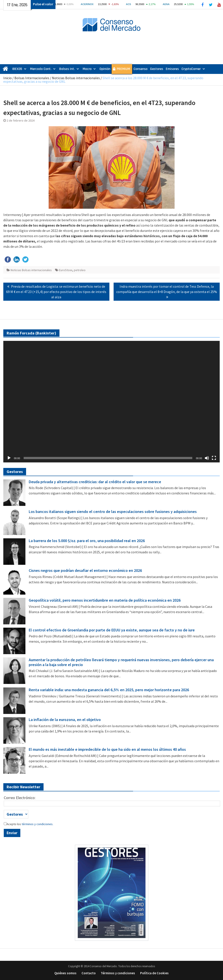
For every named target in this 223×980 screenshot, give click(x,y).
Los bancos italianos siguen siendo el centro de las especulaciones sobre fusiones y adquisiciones (113, 512)
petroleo (80, 270)
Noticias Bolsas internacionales (76, 78)
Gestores (157, 69)
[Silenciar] (207, 458)
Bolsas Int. (67, 69)
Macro (87, 69)
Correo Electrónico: (20, 798)
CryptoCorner (191, 69)
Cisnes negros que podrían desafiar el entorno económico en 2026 (85, 571)
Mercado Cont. (41, 69)
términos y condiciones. (37, 824)
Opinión (105, 69)
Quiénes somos (65, 973)
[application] (111, 402)
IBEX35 (17, 69)
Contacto (89, 973)
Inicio (8, 78)
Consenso (140, 69)
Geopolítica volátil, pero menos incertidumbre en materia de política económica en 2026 (105, 600)
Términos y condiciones (118, 973)
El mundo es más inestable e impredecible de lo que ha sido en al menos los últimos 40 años (107, 749)
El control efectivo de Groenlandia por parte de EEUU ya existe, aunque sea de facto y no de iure (112, 630)
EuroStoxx (66, 270)
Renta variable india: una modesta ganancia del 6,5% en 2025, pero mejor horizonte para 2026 (109, 690)
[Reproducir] (9, 458)
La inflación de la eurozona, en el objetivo (65, 720)
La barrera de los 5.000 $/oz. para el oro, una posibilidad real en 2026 (87, 541)
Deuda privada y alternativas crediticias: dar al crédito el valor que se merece (95, 482)
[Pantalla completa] (214, 458)
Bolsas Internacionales (32, 78)
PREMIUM (123, 69)
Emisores (172, 69)
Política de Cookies (154, 973)
